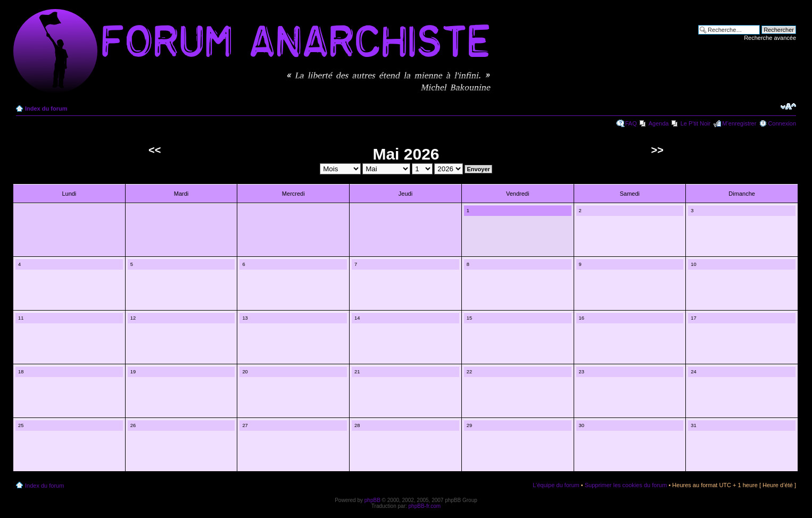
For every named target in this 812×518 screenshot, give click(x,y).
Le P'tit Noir (696, 123)
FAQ (631, 123)
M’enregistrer (739, 123)
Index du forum (46, 108)
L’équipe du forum (556, 485)
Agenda (659, 123)
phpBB (372, 500)
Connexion (782, 123)
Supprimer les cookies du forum (626, 485)
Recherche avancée (770, 38)
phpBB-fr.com (425, 506)
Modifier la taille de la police (788, 106)
